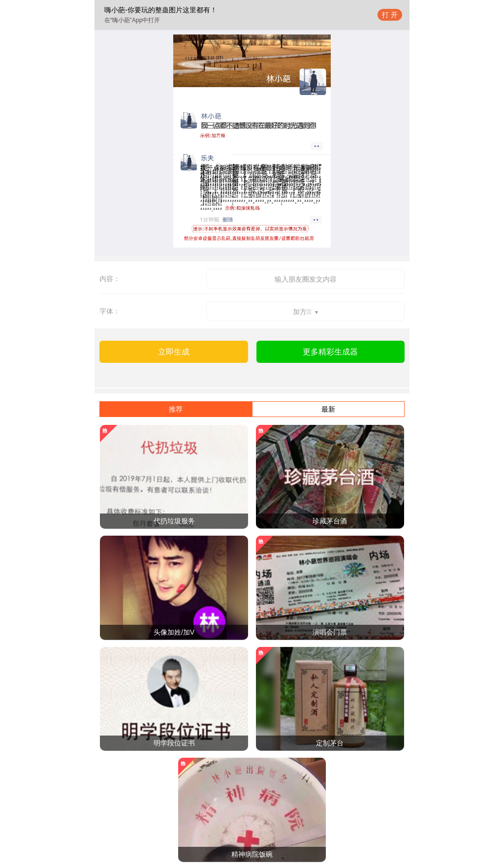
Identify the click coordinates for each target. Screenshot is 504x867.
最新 (328, 409)
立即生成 (174, 352)
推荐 (176, 409)
